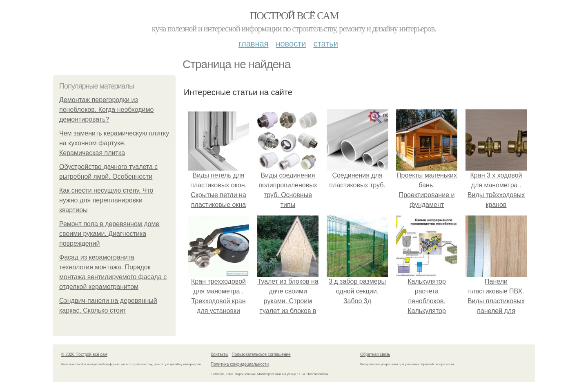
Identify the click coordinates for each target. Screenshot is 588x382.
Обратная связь (375, 354)
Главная (253, 44)
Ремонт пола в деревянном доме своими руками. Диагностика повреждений (109, 234)
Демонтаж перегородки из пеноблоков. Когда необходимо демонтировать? (106, 110)
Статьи (325, 44)
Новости (291, 44)
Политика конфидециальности (240, 364)
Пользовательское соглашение (261, 354)
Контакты (219, 354)
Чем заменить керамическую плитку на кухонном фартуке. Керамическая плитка (114, 143)
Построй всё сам (294, 16)
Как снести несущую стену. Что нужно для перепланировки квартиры (106, 200)
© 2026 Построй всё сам (84, 354)
